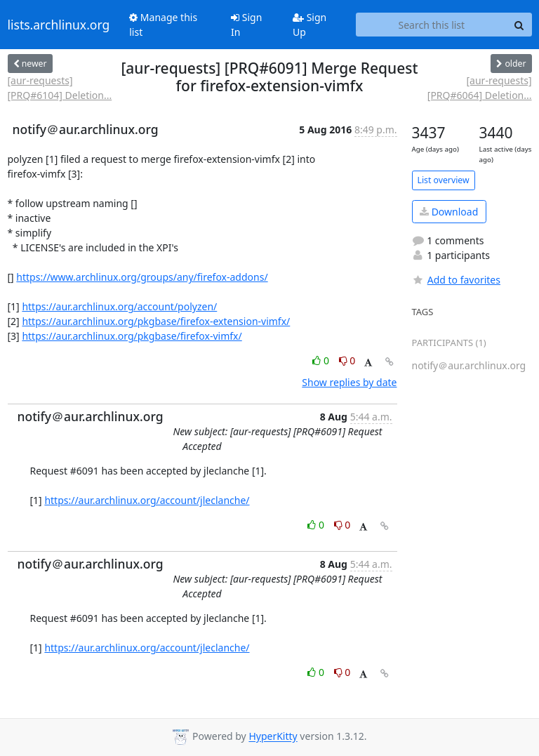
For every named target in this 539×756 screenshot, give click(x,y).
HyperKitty (273, 737)
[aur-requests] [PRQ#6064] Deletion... (480, 88)
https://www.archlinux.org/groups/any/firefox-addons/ (142, 277)
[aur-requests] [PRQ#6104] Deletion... (60, 88)
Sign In (246, 25)
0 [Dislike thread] (347, 360)
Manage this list (163, 25)
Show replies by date (349, 382)
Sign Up (310, 25)
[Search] (519, 25)
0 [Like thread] (322, 360)
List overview (444, 180)
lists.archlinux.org (59, 25)
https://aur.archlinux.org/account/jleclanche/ (147, 500)
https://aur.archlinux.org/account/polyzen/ (119, 306)
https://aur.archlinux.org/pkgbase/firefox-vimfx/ (132, 336)
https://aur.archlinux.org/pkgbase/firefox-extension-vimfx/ (156, 321)
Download (449, 212)
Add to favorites (456, 280)
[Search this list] (431, 25)
